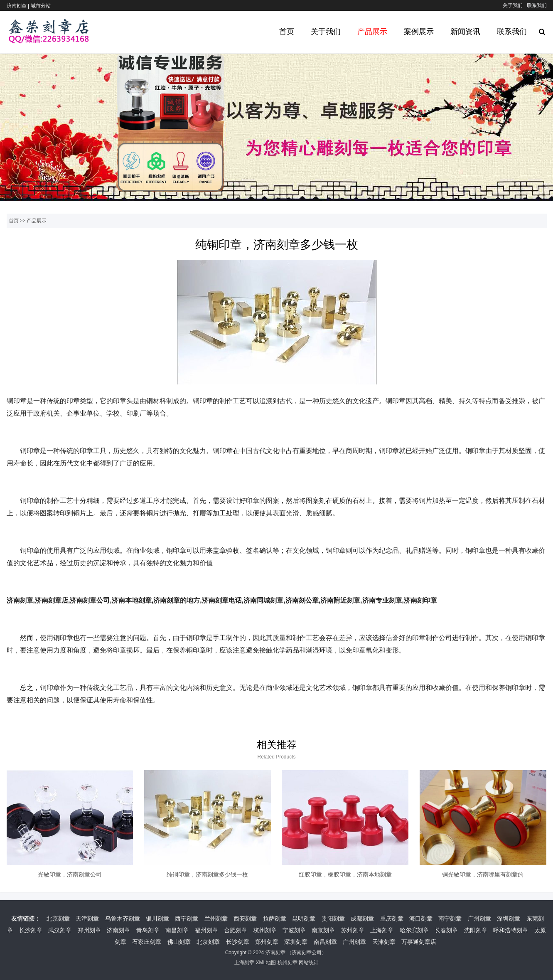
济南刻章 (118, 930)
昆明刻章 (304, 918)
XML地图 (266, 963)
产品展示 (372, 32)
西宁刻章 (187, 918)
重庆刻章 (392, 918)
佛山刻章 (179, 942)
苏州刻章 (353, 930)
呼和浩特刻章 (511, 930)
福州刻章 (206, 930)
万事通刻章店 (419, 942)
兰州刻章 (216, 918)
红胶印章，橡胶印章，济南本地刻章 (345, 874)
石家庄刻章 (147, 942)
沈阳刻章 (476, 930)
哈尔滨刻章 (414, 930)
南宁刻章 (450, 918)
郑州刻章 (89, 930)
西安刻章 (245, 918)
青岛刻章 (148, 930)
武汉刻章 (60, 930)
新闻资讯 (465, 32)
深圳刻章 (509, 918)
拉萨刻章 (275, 918)
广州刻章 (479, 918)
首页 (287, 32)
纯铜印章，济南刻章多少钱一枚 (207, 874)
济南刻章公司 (307, 953)
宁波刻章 (294, 930)
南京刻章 (323, 930)
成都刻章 (362, 918)
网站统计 (309, 963)
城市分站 (41, 6)
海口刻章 (421, 918)
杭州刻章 (265, 930)
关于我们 (513, 5)
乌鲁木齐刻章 (123, 918)
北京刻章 (58, 918)
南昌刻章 (177, 930)
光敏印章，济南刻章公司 (70, 874)
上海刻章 (382, 930)
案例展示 (419, 32)
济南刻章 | (19, 6)
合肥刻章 (236, 930)
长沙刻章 (31, 930)
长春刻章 (446, 930)
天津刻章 (87, 918)
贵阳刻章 (333, 918)
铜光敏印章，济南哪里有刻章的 (483, 874)
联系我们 (537, 5)
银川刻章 (157, 918)
